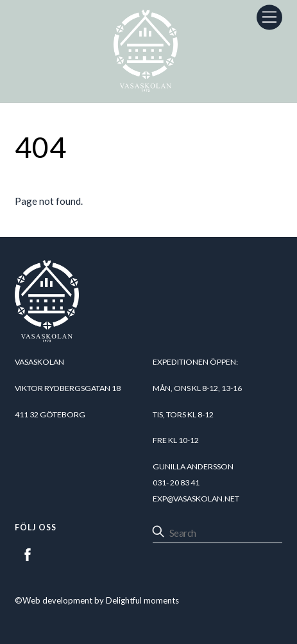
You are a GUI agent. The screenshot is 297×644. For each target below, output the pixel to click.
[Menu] (269, 17)
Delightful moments (142, 600)
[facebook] (28, 553)
